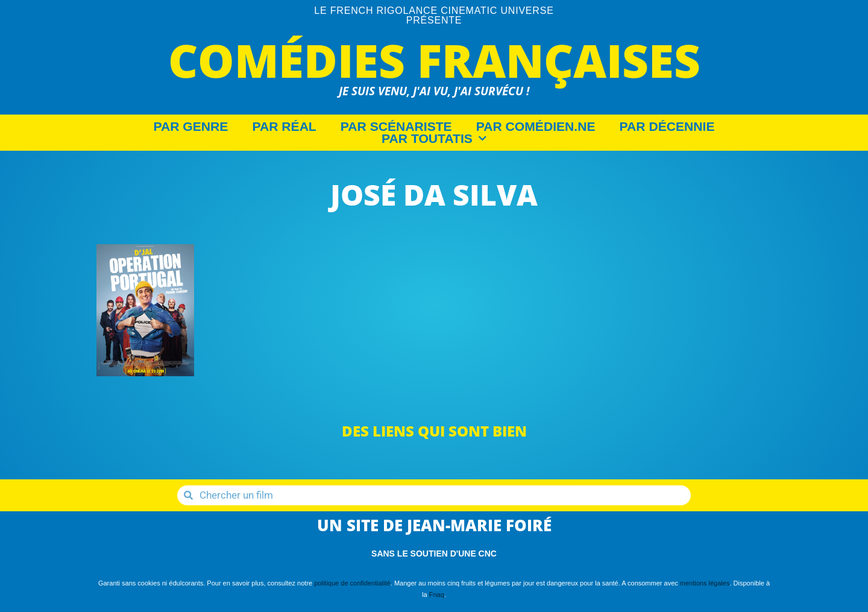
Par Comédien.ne (536, 127)
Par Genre (191, 127)
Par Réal (284, 127)
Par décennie (667, 127)
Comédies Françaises (434, 60)
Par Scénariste (396, 127)
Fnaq (437, 595)
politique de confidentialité (352, 583)
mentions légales (705, 583)
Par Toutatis (434, 139)
